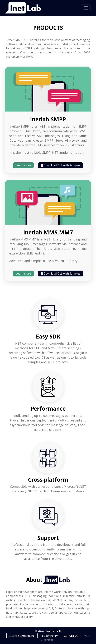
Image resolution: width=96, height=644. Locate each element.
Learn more (23, 165)
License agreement (22, 636)
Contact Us (71, 636)
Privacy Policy (49, 636)
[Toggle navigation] (86, 8)
